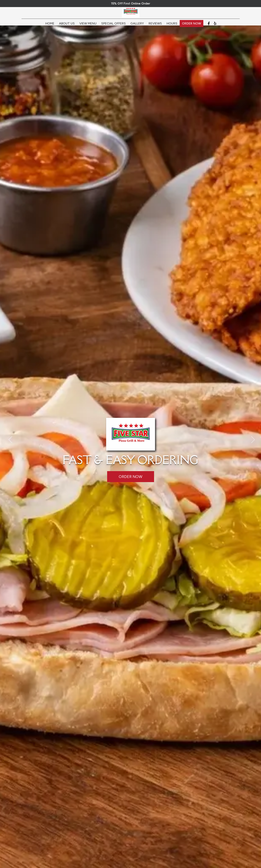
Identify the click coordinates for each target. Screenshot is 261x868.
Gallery (137, 26)
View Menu (88, 26)
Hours (172, 26)
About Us (67, 26)
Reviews (155, 26)
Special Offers (113, 26)
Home (50, 26)
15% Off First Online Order (131, 3)
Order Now (191, 26)
